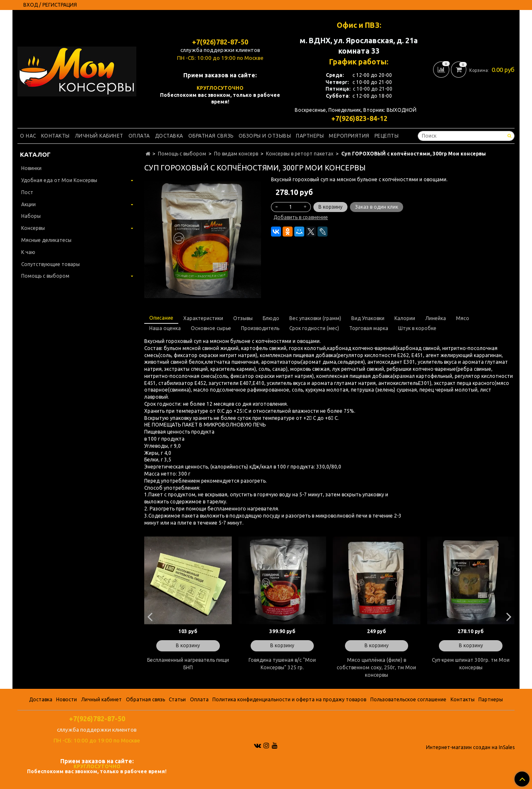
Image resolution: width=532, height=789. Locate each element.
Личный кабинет (99, 136)
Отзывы (243, 318)
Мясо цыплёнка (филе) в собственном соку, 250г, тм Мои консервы (376, 667)
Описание (161, 318)
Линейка (436, 318)
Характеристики (203, 318)
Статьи (177, 699)
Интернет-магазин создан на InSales (470, 747)
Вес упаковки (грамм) (315, 318)
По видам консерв (236, 154)
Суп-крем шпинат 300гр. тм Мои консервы (471, 664)
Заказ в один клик (377, 207)
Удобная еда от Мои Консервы (59, 180)
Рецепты (387, 136)
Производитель (260, 328)
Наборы (31, 216)
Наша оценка (165, 328)
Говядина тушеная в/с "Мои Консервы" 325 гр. (282, 664)
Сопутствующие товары (50, 264)
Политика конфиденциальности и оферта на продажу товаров (289, 699)
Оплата (139, 136)
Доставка (169, 136)
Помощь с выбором (182, 154)
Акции (28, 204)
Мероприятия (349, 136)
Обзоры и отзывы (265, 136)
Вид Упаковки (368, 318)
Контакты (55, 136)
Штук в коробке (417, 328)
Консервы (33, 228)
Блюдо (271, 318)
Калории (405, 318)
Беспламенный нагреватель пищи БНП (188, 664)
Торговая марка (369, 328)
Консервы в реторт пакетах (300, 154)
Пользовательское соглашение (408, 699)
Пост (27, 192)
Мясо (463, 318)
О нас (28, 136)
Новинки (31, 168)
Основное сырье (211, 328)
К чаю (28, 252)
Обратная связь (211, 136)
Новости (66, 699)
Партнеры (310, 136)
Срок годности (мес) (314, 328)
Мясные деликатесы (46, 240)
